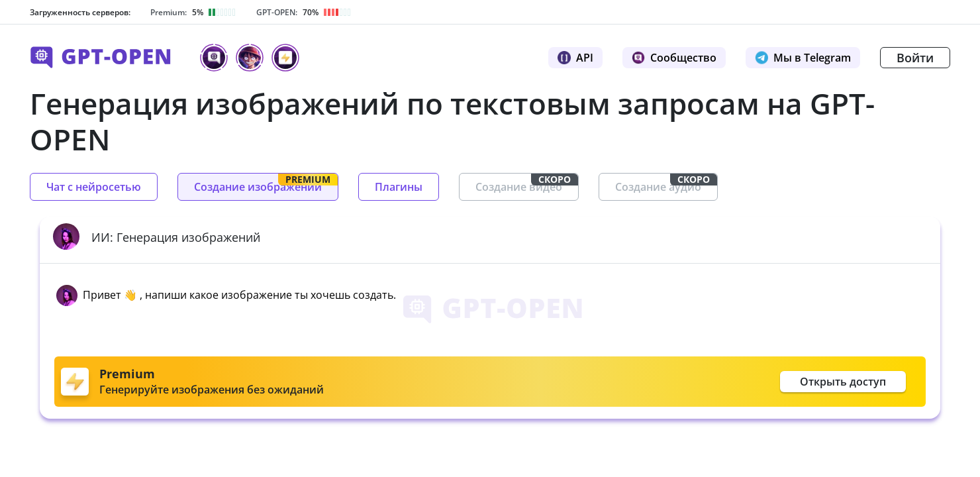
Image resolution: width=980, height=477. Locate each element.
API (575, 58)
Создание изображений (266, 184)
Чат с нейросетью (94, 187)
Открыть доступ (843, 382)
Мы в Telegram (803, 58)
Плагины (399, 187)
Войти (915, 58)
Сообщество (674, 58)
